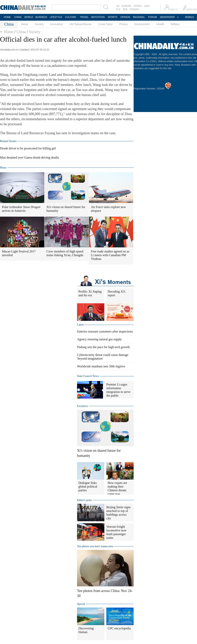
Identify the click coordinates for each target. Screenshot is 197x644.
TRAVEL (84, 17)
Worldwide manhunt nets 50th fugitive (101, 366)
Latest (80, 325)
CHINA (18, 17)
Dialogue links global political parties (88, 487)
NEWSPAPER (167, 17)
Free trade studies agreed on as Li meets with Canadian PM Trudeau (110, 255)
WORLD (29, 17)
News (25, 24)
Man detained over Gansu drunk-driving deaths (30, 157)
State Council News (88, 376)
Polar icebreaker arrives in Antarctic (21, 209)
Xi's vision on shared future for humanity (66, 209)
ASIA (147, 6)
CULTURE (71, 17)
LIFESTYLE (56, 17)
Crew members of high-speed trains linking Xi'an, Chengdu (65, 253)
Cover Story (105, 24)
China (21, 32)
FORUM (153, 17)
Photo (3, 168)
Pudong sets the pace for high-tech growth (103, 347)
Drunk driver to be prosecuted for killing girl (28, 148)
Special (81, 604)
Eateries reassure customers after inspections (105, 331)
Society (39, 24)
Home (9, 32)
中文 (118, 9)
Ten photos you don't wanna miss (95, 546)
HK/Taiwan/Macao (81, 24)
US (118, 6)
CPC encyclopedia (119, 628)
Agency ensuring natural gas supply (99, 339)
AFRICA (138, 6)
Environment (142, 24)
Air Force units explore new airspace (108, 209)
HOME (7, 17)
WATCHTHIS (98, 17)
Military (175, 24)
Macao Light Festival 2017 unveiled (19, 253)
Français (134, 9)
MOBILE (189, 17)
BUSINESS (41, 17)
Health (160, 24)
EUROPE (126, 6)
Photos (123, 24)
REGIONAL (139, 17)
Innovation (57, 24)
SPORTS (112, 17)
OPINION (125, 17)
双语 (125, 9)
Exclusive (82, 406)
